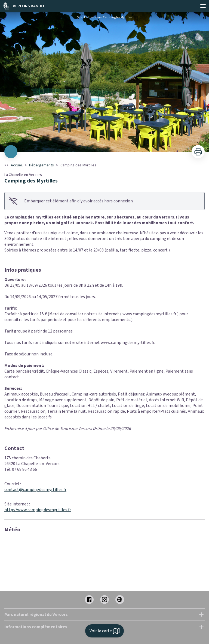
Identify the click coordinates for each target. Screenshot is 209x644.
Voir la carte (104, 631)
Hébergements (42, 165)
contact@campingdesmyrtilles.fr (35, 490)
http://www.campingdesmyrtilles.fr (38, 510)
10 (126, 144)
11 (132, 144)
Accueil (17, 165)
